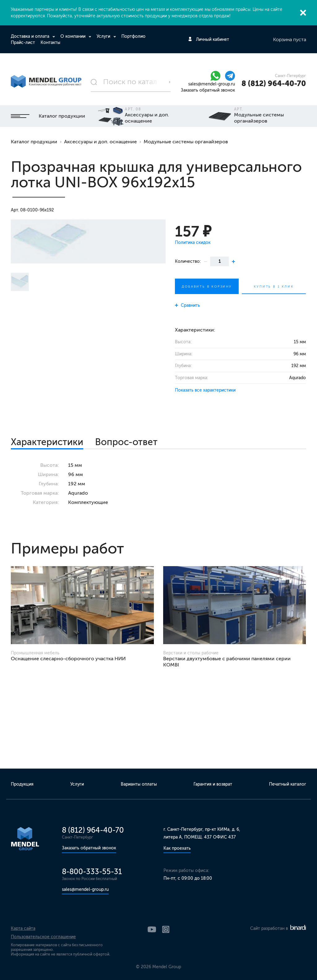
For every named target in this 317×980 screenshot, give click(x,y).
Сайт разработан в (278, 928)
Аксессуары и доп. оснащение (100, 142)
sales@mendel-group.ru (212, 84)
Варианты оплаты (139, 784)
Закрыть (303, 13)
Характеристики (47, 442)
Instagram (166, 929)
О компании (74, 36)
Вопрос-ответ (126, 442)
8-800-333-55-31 (92, 872)
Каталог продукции (48, 116)
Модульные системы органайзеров (186, 142)
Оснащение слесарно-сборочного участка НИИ (68, 659)
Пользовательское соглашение (43, 937)
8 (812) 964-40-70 (274, 83)
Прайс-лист (23, 43)
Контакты (50, 43)
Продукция (22, 784)
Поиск (170, 82)
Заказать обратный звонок (208, 90)
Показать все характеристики (205, 390)
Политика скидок (193, 243)
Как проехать (177, 848)
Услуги (104, 36)
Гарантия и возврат (213, 784)
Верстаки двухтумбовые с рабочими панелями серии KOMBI (227, 662)
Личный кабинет (213, 39)
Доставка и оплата (31, 36)
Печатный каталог (288, 784)
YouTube (152, 929)
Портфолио (133, 36)
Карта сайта (23, 928)
